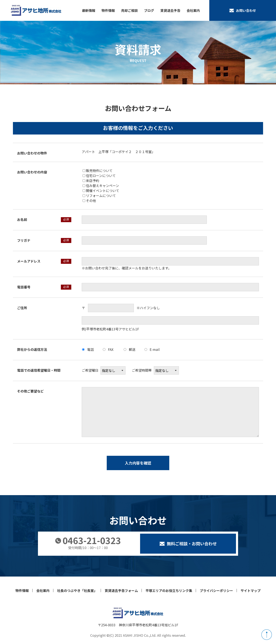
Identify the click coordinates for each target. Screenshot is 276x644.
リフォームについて (99, 196)
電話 (90, 349)
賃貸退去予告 (170, 10)
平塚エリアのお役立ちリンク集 (169, 590)
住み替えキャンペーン (101, 186)
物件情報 (108, 10)
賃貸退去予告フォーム (121, 590)
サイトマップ (251, 590)
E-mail (155, 349)
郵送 (132, 349)
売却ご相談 (129, 10)
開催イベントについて (101, 191)
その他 (89, 201)
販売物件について (98, 171)
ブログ (149, 10)
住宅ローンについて (99, 176)
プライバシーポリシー (216, 590)
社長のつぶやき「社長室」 (77, 590)
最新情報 (89, 10)
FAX (111, 349)
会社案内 (193, 10)
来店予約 (91, 181)
